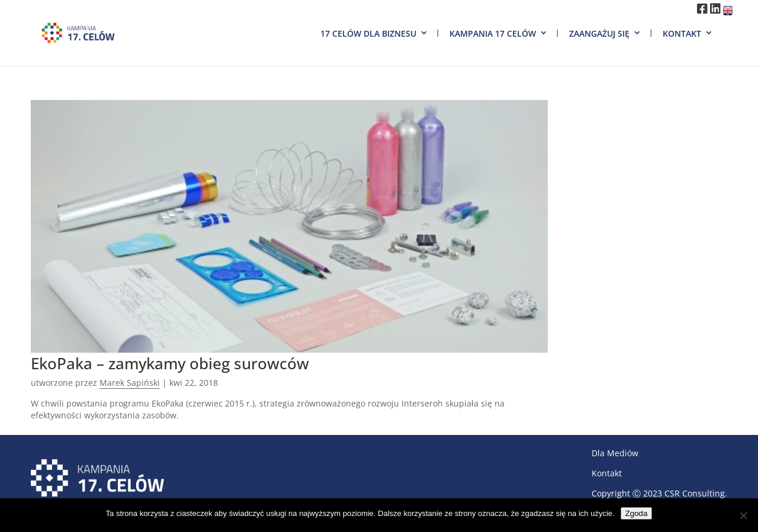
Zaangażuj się (599, 33)
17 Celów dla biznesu (368, 33)
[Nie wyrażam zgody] (743, 515)
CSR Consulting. (696, 493)
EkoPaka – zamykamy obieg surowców (170, 363)
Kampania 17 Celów (493, 33)
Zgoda (637, 513)
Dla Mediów (615, 453)
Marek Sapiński (130, 383)
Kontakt (682, 33)
